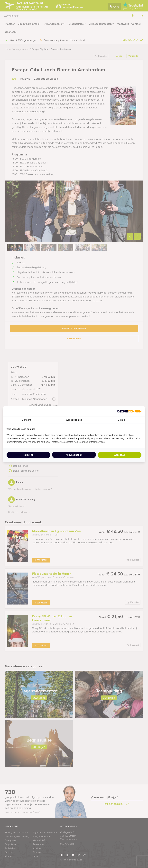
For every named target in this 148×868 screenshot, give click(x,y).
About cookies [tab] (74, 420)
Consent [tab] (26, 420)
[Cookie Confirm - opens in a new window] (129, 411)
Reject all (28, 455)
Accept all (120, 455)
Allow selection (74, 455)
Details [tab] (122, 420)
